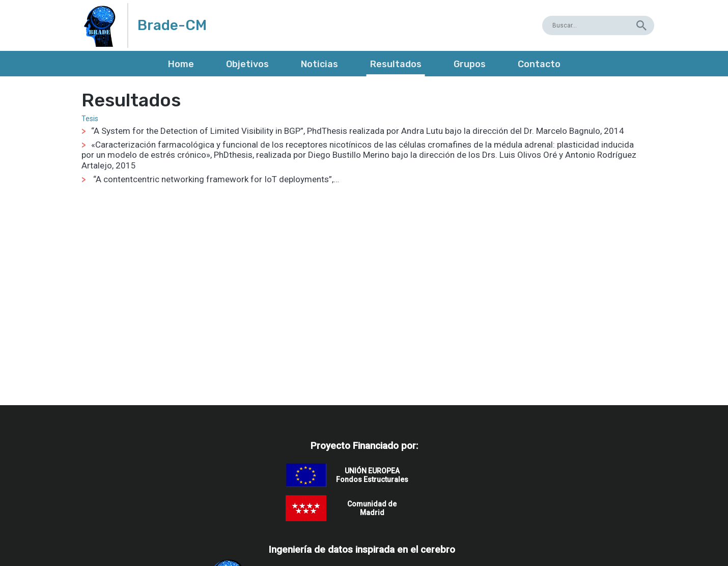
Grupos (470, 64)
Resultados (396, 64)
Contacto (539, 64)
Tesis (90, 119)
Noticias (319, 64)
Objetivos (247, 64)
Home (181, 64)
